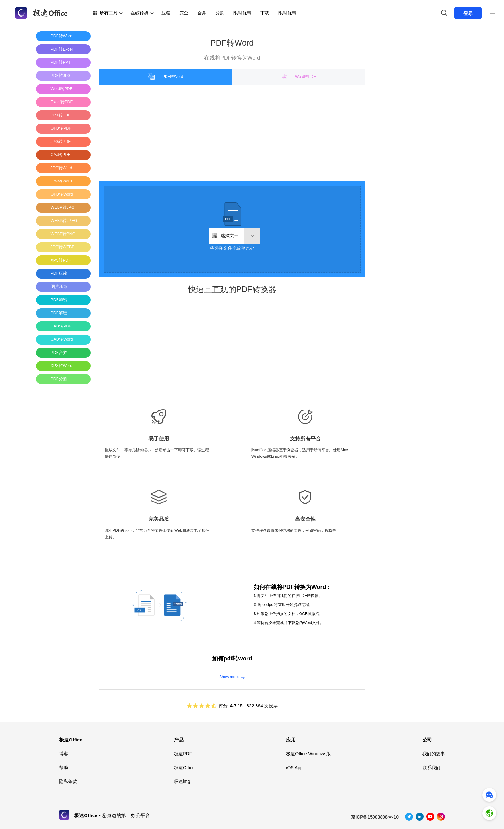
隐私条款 (68, 781)
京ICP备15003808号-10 (375, 817)
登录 (468, 13)
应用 (291, 740)
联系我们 (431, 768)
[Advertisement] (62, 485)
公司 (427, 740)
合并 (202, 13)
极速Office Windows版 (308, 754)
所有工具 (109, 13)
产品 (179, 740)
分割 (220, 13)
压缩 (166, 13)
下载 (265, 13)
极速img (182, 781)
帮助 (64, 768)
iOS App (294, 768)
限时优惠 (242, 13)
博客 (64, 754)
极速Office (71, 740)
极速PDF (183, 754)
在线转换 (139, 13)
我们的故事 (434, 754)
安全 (184, 13)
